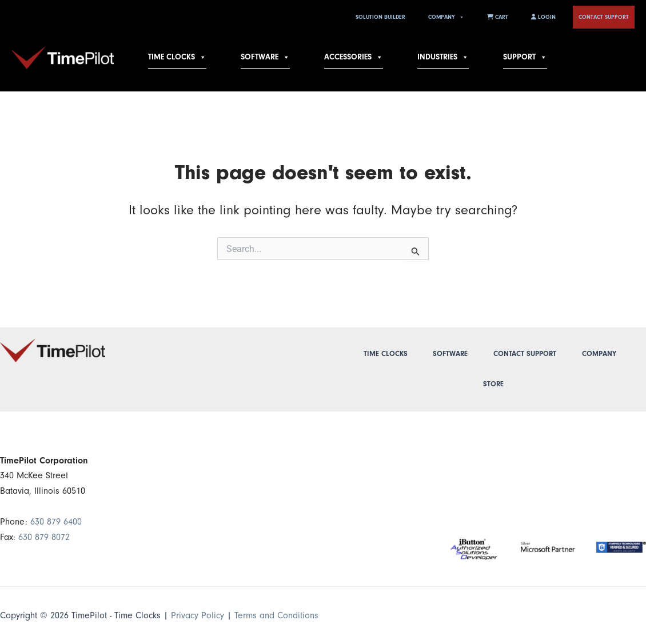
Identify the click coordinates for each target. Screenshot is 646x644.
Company (446, 17)
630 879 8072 (44, 537)
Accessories (354, 57)
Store (493, 384)
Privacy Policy (198, 615)
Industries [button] (443, 57)
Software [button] (265, 57)
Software (450, 354)
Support (525, 57)
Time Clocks (177, 57)
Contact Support (604, 17)
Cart (498, 17)
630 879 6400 (56, 522)
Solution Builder (380, 17)
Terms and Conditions (276, 615)
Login (543, 17)
